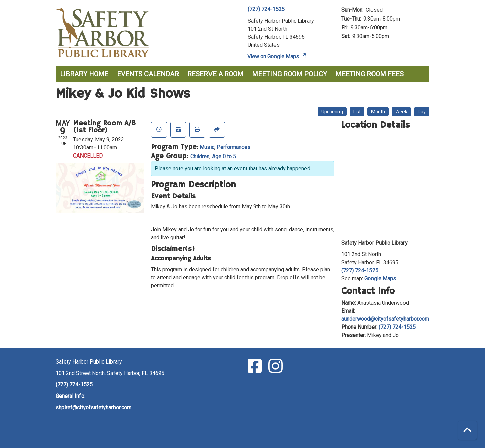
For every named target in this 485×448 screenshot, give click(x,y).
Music (207, 147)
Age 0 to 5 (224, 156)
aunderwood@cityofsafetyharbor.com (385, 319)
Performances (233, 147)
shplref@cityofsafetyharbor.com (93, 407)
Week (401, 112)
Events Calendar (148, 74)
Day (422, 112)
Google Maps (380, 279)
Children (200, 156)
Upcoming (332, 112)
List (357, 112)
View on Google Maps (273, 56)
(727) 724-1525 (266, 9)
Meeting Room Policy (289, 74)
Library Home (84, 74)
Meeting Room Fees (370, 74)
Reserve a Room (215, 74)
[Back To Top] (467, 430)
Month (378, 112)
